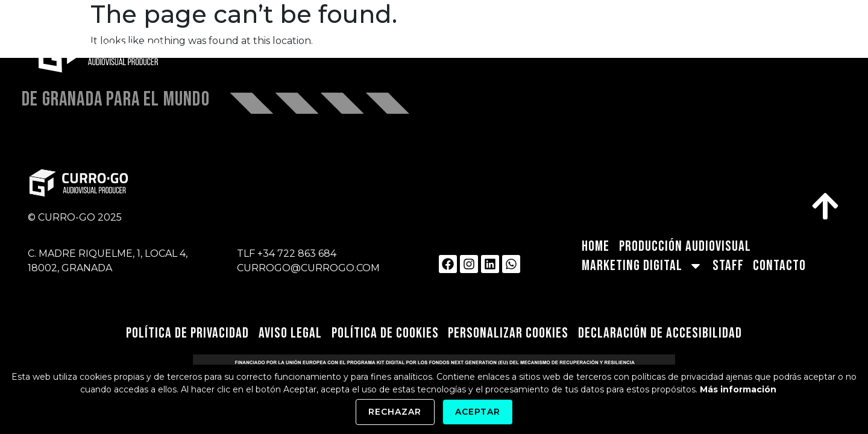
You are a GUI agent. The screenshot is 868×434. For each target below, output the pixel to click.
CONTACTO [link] (808, 51)
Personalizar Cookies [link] (510, 333)
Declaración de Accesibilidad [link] (662, 333)
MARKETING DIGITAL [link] (641, 51)
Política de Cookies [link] (385, 333)
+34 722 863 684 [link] (297, 253)
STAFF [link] (741, 51)
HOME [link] (386, 51)
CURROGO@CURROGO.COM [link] (308, 268)
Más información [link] (738, 389)
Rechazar (395, 412)
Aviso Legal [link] (290, 333)
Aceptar (478, 412)
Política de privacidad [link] (187, 333)
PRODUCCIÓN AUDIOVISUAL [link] (490, 51)
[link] (139, 51)
